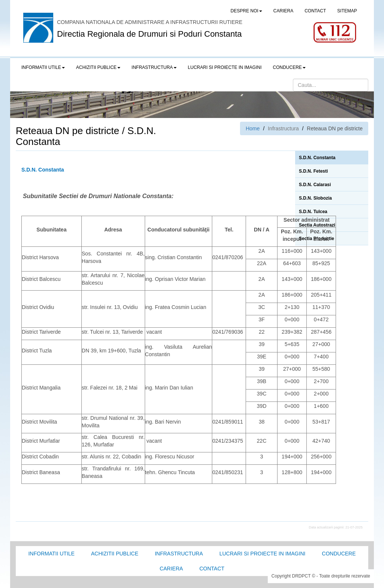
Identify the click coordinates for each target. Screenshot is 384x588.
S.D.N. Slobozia (315, 198)
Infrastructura (179, 554)
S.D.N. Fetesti (313, 171)
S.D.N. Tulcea (313, 212)
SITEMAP (347, 11)
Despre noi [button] (246, 11)
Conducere (339, 554)
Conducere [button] (289, 67)
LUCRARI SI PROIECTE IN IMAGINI (225, 67)
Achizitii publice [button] (98, 67)
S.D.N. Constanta (317, 158)
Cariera (171, 569)
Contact (212, 569)
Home (253, 128)
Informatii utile (51, 554)
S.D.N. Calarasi (315, 185)
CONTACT (315, 11)
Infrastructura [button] (154, 67)
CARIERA (283, 11)
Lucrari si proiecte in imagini (262, 554)
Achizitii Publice (115, 554)
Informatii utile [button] (43, 67)
